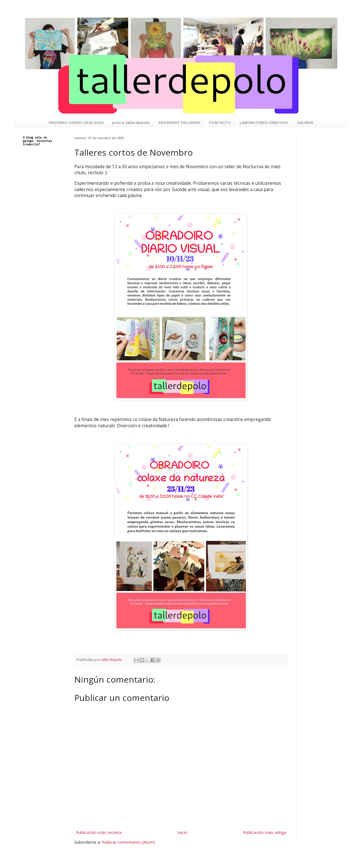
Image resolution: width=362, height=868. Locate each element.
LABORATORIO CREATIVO (264, 123)
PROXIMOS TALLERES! (179, 123)
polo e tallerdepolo (131, 123)
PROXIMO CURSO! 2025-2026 (76, 123)
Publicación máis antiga (264, 832)
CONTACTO (220, 123)
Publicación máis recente (99, 832)
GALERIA (305, 123)
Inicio (182, 832)
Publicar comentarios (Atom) (128, 842)
